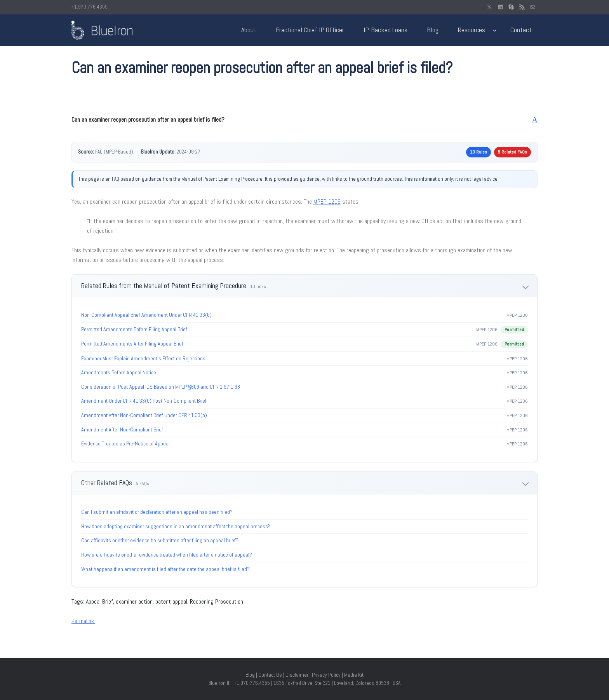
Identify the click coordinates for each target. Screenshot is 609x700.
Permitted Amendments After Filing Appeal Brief (132, 344)
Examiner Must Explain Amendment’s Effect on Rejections (143, 358)
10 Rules (478, 152)
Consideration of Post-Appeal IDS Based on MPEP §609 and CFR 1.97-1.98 (161, 387)
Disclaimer (297, 675)
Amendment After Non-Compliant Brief (122, 429)
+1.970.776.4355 (90, 7)
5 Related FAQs (512, 152)
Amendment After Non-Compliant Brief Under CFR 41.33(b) (144, 415)
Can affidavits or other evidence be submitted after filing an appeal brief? (160, 540)
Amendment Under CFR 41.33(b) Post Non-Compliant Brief (144, 401)
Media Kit (354, 675)
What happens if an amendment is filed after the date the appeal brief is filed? (165, 569)
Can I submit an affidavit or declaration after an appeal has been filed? (157, 512)
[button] (304, 120)
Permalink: (83, 621)
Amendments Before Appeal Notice (119, 372)
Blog (250, 675)
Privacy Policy (326, 675)
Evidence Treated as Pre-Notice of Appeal (125, 443)
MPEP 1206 (327, 202)
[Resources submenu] (495, 30)
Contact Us (270, 675)
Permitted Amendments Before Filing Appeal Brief (134, 329)
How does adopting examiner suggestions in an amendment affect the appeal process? (176, 526)
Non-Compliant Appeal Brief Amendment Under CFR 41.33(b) (146, 315)
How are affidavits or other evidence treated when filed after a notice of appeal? (167, 555)
